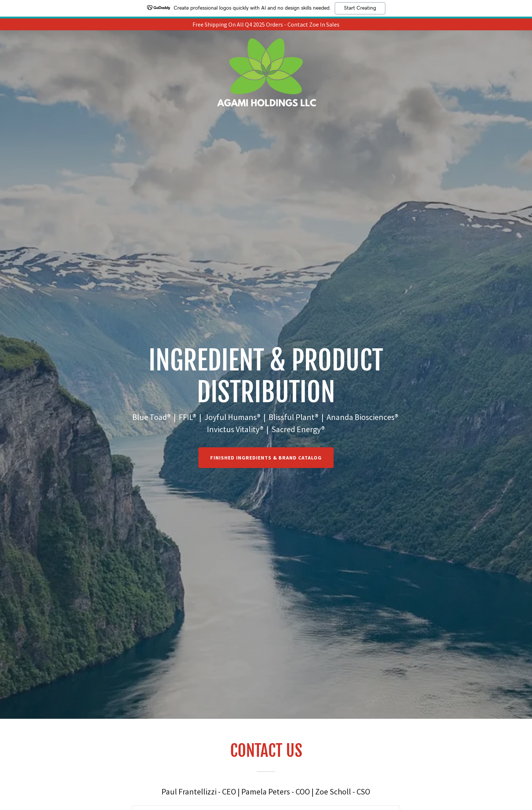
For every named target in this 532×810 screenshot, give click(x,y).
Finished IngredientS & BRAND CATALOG (266, 458)
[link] (266, 39)
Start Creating (360, 8)
